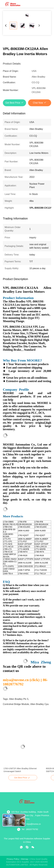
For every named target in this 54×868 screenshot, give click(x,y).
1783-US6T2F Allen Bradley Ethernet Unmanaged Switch (20, 770)
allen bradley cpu (39, 704)
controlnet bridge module (16, 704)
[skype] (27, 847)
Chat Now (38, 103)
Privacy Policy (13, 859)
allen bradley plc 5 (19, 699)
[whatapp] (21, 847)
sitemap (24, 859)
